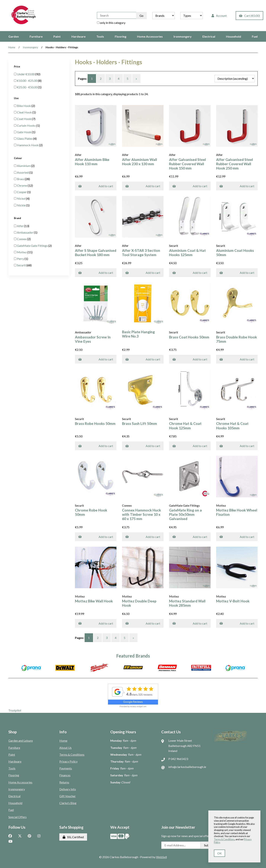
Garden (14, 36)
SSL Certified (73, 837)
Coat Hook (24, 119)
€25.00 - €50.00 (27, 87)
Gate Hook (24, 132)
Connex (22, 239)
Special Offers (17, 817)
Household (234, 36)
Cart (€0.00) (249, 16)
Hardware (78, 36)
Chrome (22, 185)
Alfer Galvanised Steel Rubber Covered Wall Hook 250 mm (235, 164)
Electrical (209, 36)
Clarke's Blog (68, 803)
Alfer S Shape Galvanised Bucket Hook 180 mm (96, 253)
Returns (64, 782)
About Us (65, 748)
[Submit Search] (141, 16)
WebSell (161, 857)
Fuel (255, 36)
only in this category (111, 23)
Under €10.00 (26, 74)
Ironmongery (183, 36)
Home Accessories (150, 36)
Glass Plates (25, 138)
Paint (57, 36)
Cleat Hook (25, 112)
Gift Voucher (68, 796)
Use (17, 98)
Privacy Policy (68, 761)
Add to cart (96, 186)
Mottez (22, 252)
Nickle (21, 205)
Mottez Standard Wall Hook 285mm (187, 603)
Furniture (36, 36)
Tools (100, 36)
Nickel (21, 198)
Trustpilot (15, 710)
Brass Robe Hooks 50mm (95, 423)
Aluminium (24, 166)
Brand (18, 218)
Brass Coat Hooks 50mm (189, 337)
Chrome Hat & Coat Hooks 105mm (232, 426)
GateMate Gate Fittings (33, 246)
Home (12, 47)
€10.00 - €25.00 (27, 81)
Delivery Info (68, 789)
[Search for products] (117, 15)
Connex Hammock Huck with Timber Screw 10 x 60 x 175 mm (141, 514)
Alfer (20, 226)
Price (17, 66)
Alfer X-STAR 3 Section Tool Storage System (141, 253)
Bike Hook (24, 106)
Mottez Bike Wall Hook (94, 601)
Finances (65, 775)
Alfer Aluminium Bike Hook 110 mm (92, 162)
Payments (66, 768)
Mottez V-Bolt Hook (233, 601)
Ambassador (25, 232)
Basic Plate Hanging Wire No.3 (138, 334)
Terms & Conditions (72, 754)
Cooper (22, 192)
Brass (21, 179)
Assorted (23, 172)
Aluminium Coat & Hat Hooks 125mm (187, 253)
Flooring (121, 36)
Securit (22, 265)
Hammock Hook (28, 145)
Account (219, 16)
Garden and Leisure (21, 741)
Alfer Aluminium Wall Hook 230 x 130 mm (140, 162)
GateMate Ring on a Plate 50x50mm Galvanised (185, 514)
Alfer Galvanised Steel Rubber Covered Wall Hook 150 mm (188, 164)
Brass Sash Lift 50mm (140, 423)
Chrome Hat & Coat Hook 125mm (185, 426)
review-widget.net (138, 706)
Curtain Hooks (27, 125)
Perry (21, 259)
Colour (18, 158)
